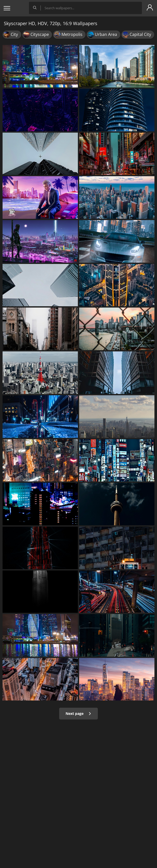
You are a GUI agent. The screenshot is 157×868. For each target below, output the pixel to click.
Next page (78, 713)
